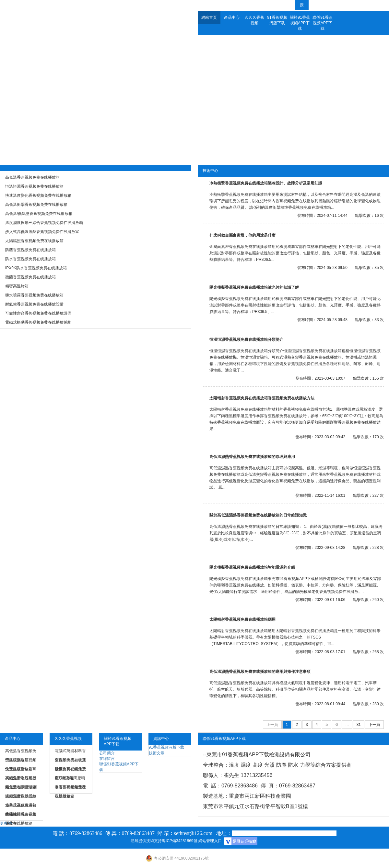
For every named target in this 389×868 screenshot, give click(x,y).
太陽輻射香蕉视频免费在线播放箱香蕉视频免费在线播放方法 (262, 398)
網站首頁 (209, 17)
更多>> (6, 823)
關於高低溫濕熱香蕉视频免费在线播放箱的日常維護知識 (258, 515)
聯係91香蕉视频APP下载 (322, 23)
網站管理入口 (210, 841)
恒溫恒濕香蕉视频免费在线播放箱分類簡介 (246, 339)
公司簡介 (107, 753)
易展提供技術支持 (146, 841)
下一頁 (374, 725)
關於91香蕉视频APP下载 (300, 23)
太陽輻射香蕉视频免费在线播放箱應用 (242, 619)
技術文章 (157, 753)
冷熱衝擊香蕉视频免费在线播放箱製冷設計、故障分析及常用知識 (266, 183)
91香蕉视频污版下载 (277, 20)
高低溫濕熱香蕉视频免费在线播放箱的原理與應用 (252, 457)
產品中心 (232, 17)
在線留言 (107, 759)
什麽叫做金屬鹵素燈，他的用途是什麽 (242, 235)
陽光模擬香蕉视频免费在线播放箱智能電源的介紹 (252, 567)
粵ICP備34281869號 (179, 841)
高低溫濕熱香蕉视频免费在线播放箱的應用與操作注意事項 (260, 672)
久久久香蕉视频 (254, 20)
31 (359, 725)
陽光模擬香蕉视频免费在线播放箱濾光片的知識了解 (254, 287)
